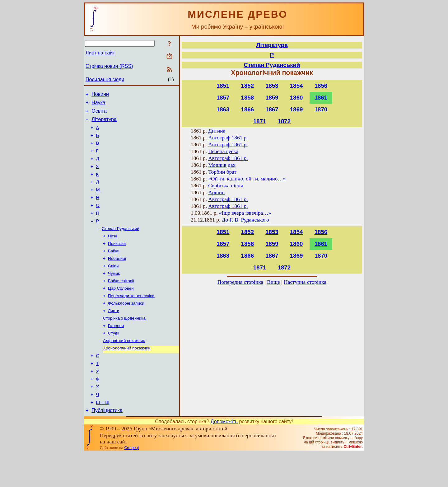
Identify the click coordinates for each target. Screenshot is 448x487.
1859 (272, 98)
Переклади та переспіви (131, 318)
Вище (273, 282)
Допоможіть (224, 455)
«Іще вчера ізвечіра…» (245, 213)
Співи (113, 286)
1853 (272, 86)
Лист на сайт (100, 53)
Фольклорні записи (126, 326)
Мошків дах (222, 165)
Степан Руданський (121, 245)
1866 (248, 109)
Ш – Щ (103, 435)
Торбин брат (222, 172)
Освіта (99, 114)
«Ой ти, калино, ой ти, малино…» (247, 179)
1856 (321, 86)
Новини (100, 95)
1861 (321, 98)
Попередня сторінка (240, 282)
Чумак (114, 294)
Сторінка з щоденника (124, 342)
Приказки (117, 261)
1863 (223, 109)
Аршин (216, 192)
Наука (98, 104)
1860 (296, 98)
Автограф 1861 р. (228, 138)
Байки (114, 269)
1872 (284, 121)
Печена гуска (223, 151)
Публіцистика (107, 444)
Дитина (217, 131)
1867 (272, 109)
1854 (296, 86)
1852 (248, 86)
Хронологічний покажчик (126, 375)
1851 (223, 86)
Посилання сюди (105, 80)
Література (104, 123)
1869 (296, 109)
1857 (223, 98)
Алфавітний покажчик (124, 366)
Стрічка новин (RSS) (109, 66)
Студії (114, 358)
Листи (114, 334)
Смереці (131, 482)
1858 (248, 98)
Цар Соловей (121, 310)
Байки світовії (121, 302)
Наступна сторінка (305, 282)
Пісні (113, 253)
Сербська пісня (226, 186)
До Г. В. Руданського (245, 220)
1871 (260, 121)
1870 (321, 109)
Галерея (116, 350)
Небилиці (117, 277)
